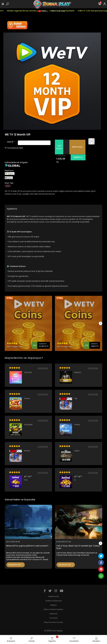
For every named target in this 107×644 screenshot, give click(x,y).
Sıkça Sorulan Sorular (53, 622)
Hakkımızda (53, 596)
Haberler (53, 614)
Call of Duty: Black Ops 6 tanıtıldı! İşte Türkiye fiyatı (78, 547)
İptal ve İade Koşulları (53, 609)
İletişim (54, 605)
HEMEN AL (78, 157)
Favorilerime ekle (14, 148)
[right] (101, 323)
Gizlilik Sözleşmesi (54, 601)
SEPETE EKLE (77, 147)
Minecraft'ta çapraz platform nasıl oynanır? (27, 546)
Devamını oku (16, 565)
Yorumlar (54, 618)
